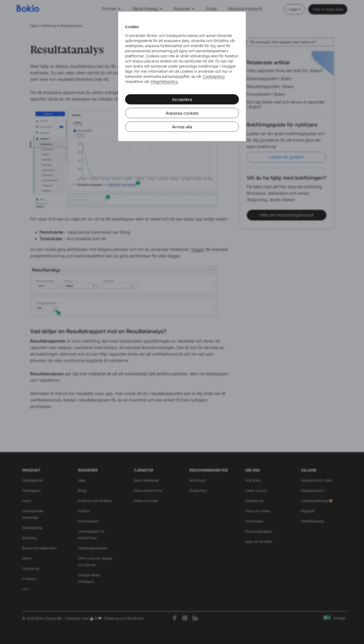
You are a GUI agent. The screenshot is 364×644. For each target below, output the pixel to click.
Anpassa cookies (182, 113)
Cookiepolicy (214, 76)
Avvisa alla (182, 127)
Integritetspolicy (164, 81)
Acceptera (182, 99)
